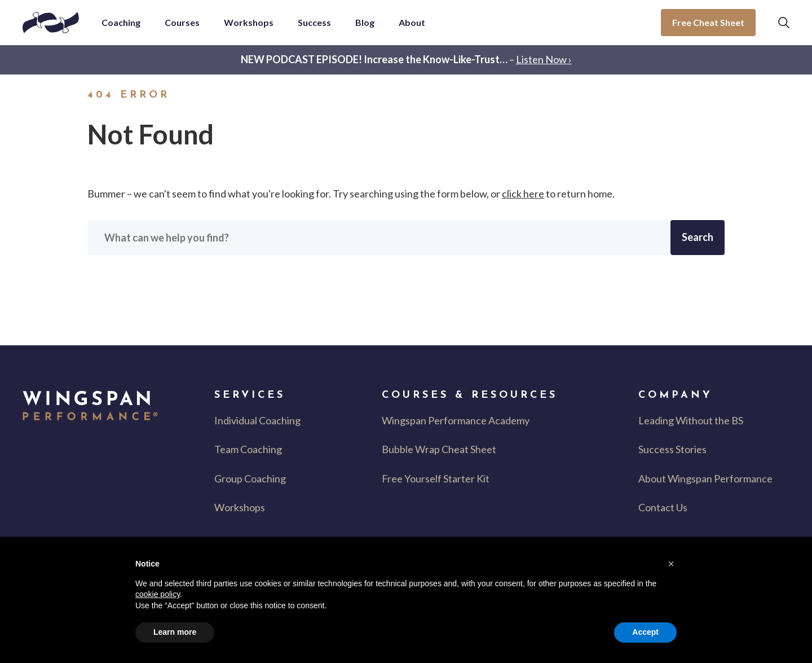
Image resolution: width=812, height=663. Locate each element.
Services (250, 396)
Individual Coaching (257, 420)
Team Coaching (248, 449)
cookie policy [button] (158, 594)
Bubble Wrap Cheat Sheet (439, 449)
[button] (784, 23)
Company (676, 396)
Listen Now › (544, 59)
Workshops (240, 507)
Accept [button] (645, 632)
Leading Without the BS (691, 420)
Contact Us (663, 507)
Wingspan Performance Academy (456, 420)
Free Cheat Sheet (708, 22)
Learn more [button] (175, 632)
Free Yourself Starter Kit (436, 478)
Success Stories (672, 449)
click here (523, 194)
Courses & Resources (470, 396)
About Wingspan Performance (705, 478)
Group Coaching (250, 478)
